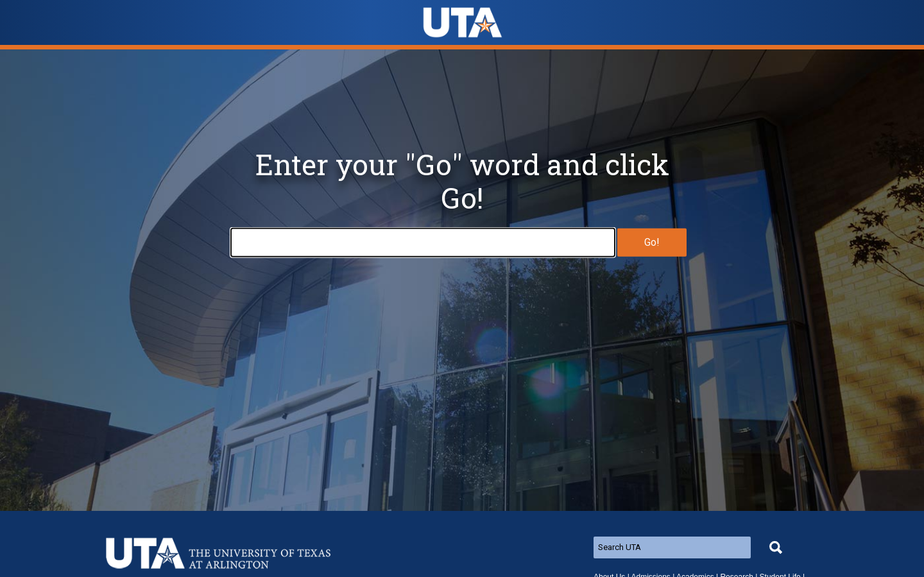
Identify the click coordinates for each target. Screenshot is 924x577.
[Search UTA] (672, 547)
